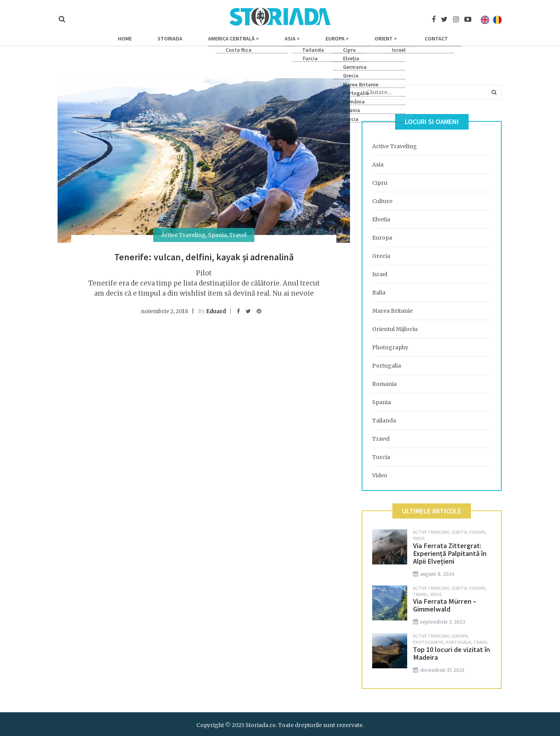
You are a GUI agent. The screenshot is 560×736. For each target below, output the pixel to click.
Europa (382, 238)
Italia (379, 293)
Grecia (381, 256)
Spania (217, 235)
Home (157, 44)
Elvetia (381, 219)
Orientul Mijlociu (395, 329)
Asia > (292, 44)
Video (380, 475)
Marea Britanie (392, 311)
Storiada (192, 44)
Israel (380, 274)
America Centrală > (244, 44)
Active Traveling (183, 235)
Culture (382, 201)
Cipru (380, 183)
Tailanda (384, 421)
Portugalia (387, 366)
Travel (238, 235)
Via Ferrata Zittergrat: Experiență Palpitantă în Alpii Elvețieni (450, 553)
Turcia (381, 457)
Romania (384, 384)
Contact (404, 44)
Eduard (216, 311)
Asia (378, 165)
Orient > (364, 44)
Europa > (326, 44)
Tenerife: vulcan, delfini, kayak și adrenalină (204, 257)
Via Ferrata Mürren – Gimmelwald (445, 605)
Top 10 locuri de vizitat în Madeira (451, 653)
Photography (390, 347)
